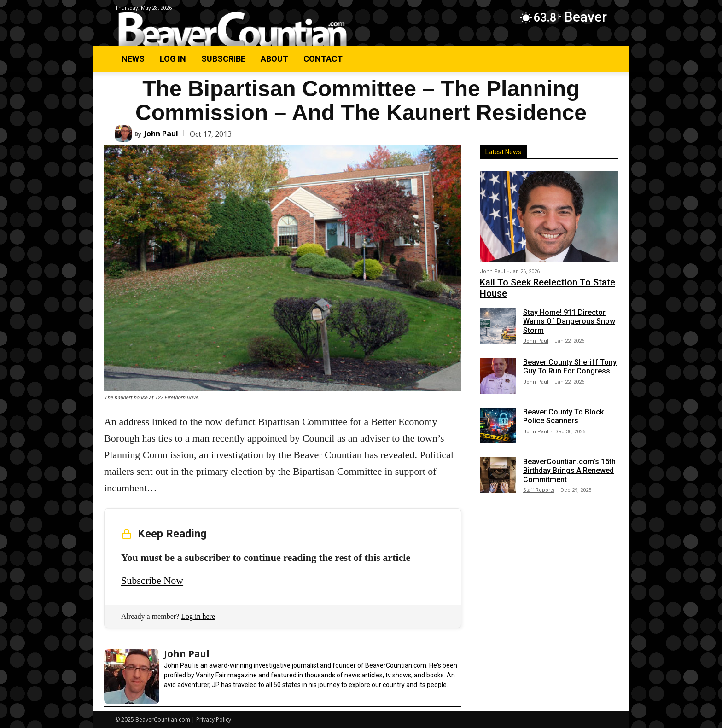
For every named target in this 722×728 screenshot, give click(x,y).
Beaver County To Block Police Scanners (563, 416)
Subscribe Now (152, 580)
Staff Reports (539, 490)
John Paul (161, 134)
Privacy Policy (214, 719)
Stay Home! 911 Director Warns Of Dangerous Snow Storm (569, 321)
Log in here (198, 616)
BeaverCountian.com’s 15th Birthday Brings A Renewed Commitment (569, 470)
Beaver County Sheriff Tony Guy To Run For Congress (570, 367)
